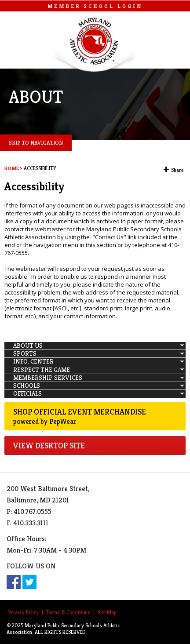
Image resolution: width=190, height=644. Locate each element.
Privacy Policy (24, 612)
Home (12, 168)
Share (177, 170)
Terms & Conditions (68, 612)
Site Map (107, 612)
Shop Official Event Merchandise (95, 416)
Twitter (29, 582)
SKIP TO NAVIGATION (36, 143)
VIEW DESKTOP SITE (49, 446)
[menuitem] (95, 346)
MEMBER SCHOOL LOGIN (95, 6)
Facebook (14, 582)
